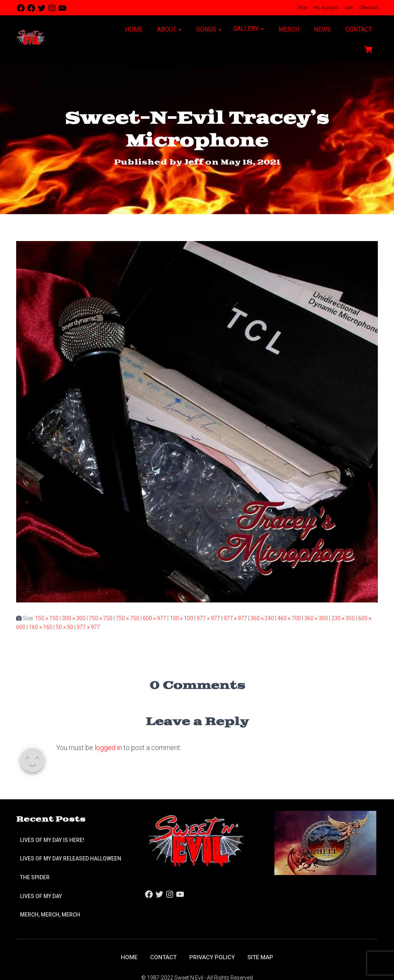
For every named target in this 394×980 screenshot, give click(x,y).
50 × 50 (64, 627)
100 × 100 (181, 618)
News (322, 29)
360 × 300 (316, 618)
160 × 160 (41, 627)
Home (133, 29)
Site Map (263, 957)
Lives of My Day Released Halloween (71, 859)
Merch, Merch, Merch (50, 915)
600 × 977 (154, 618)
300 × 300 (74, 618)
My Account (325, 8)
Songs (208, 29)
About (169, 29)
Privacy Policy (213, 957)
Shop (302, 8)
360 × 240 (262, 618)
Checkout (368, 8)
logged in (108, 747)
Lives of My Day (41, 896)
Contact (358, 29)
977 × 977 (208, 618)
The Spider (35, 877)
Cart (348, 8)
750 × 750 (101, 618)
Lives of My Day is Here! (52, 840)
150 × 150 (47, 618)
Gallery (249, 29)
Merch (288, 29)
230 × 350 (343, 618)
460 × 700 (289, 618)
